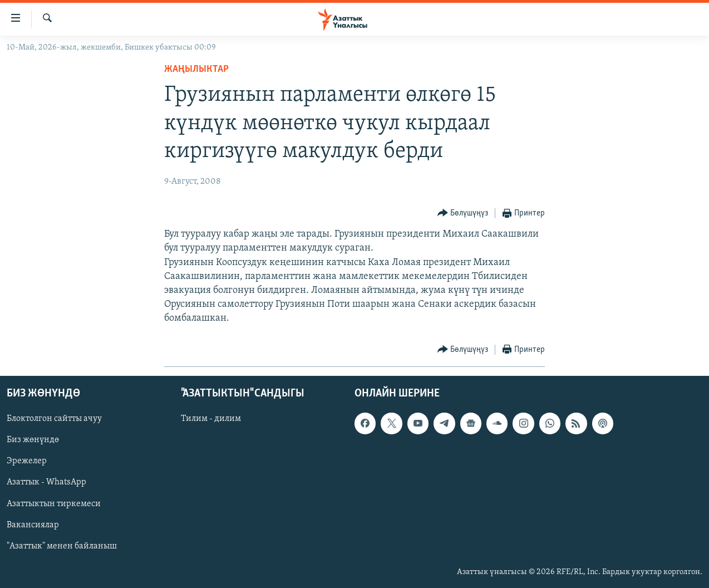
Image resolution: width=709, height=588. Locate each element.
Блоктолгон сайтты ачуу (54, 419)
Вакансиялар (33, 525)
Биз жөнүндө (33, 440)
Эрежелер (27, 461)
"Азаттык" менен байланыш (62, 546)
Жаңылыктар (196, 69)
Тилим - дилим (211, 419)
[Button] (463, 214)
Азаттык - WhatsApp (46, 482)
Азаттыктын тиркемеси (54, 503)
